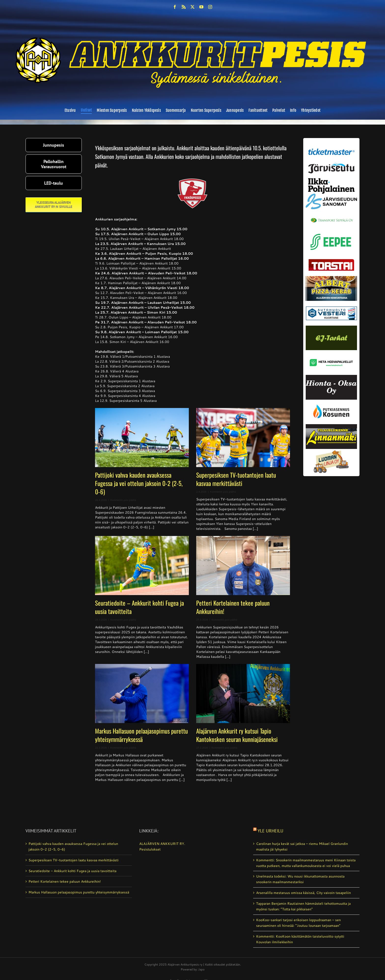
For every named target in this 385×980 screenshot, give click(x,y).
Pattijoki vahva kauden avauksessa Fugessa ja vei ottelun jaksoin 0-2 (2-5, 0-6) (139, 483)
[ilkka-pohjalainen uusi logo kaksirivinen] (331, 180)
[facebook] (175, 7)
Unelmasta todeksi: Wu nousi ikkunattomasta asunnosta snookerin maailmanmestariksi (300, 879)
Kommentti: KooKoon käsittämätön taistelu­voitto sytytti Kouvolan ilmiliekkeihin (300, 939)
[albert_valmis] (331, 278)
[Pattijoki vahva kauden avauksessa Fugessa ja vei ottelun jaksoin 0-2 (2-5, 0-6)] (142, 438)
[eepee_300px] (331, 232)
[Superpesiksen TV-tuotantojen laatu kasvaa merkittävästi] (243, 438)
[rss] (184, 7)
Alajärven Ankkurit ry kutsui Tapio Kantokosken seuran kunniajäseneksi (237, 735)
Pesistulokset (150, 849)
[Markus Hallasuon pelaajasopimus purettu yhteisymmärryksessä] (142, 694)
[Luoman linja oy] (331, 451)
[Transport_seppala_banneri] (331, 216)
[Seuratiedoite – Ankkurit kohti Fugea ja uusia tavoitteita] (142, 566)
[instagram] (210, 7)
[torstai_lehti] (331, 260)
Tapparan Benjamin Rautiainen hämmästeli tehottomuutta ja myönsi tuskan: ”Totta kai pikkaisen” (303, 906)
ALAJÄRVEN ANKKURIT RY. (162, 844)
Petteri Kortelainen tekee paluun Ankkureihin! (233, 607)
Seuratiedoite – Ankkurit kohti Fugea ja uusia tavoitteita (139, 607)
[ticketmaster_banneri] (331, 147)
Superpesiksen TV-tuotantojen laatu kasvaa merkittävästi (236, 479)
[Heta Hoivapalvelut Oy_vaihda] (331, 352)
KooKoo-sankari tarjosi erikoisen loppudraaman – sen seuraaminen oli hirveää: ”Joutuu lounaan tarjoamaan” (298, 923)
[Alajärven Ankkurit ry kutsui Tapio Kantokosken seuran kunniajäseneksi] (243, 694)
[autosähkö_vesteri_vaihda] (331, 303)
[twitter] (192, 7)
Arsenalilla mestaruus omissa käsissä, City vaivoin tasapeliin (303, 893)
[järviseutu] (331, 165)
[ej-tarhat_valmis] (331, 327)
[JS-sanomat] (331, 195)
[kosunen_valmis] (331, 401)
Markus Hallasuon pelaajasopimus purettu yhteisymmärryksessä (141, 735)
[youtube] (201, 7)
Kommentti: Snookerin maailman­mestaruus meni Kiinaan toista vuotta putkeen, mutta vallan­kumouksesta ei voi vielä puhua (306, 863)
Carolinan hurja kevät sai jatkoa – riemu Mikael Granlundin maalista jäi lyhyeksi (302, 846)
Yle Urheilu (270, 831)
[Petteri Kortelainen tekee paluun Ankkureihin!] (243, 566)
